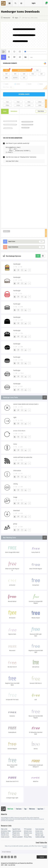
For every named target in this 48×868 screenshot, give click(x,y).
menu (15, 444)
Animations (14, 111)
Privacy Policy (28, 837)
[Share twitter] (9, 857)
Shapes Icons (16, 835)
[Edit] (18, 270)
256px (7, 105)
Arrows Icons (39, 831)
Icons (5, 111)
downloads (24, 94)
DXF (42, 74)
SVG (6, 70)
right (15, 417)
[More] (29, 270)
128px (40, 102)
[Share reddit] (5, 857)
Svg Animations (17, 831)
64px (29, 102)
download (17, 511)
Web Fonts (10, 809)
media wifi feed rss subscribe (23, 457)
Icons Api (27, 835)
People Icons (16, 833)
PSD (33, 74)
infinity (16, 484)
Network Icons (28, 833)
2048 (40, 105)
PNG (37, 70)
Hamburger (7, 231)
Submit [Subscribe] (42, 857)
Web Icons (32, 809)
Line (6, 78)
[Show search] (16, 3)
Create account (5, 837)
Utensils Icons (5, 835)
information (17, 471)
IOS (24, 78)
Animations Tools (6, 831)
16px (7, 102)
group (15, 524)
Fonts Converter (40, 829)
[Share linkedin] (15, 857)
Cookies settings (40, 837)
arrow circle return (19, 431)
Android (15, 78)
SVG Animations (22, 70)
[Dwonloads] (26, 270)
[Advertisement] (24, 197)
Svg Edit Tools (16, 829)
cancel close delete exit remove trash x (26, 404)
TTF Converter (28, 829)
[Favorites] (22, 270)
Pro (25, 57)
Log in (34, 3)
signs (17, 18)
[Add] (15, 270)
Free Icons (19, 809)
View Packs (41, 111)
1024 (29, 105)
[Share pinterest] (12, 857)
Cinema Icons (39, 833)
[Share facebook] (2, 857)
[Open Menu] (21, 3)
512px (18, 105)
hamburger (17, 304)
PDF (6, 74)
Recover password (18, 837)
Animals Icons (28, 831)
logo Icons (40, 809)
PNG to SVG (4, 829)
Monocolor (7, 18)
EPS (15, 74)
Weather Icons (5, 833)
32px (18, 102)
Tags (25, 809)
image (15, 497)
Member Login (39, 835)
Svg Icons (4, 3)
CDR (24, 74)
